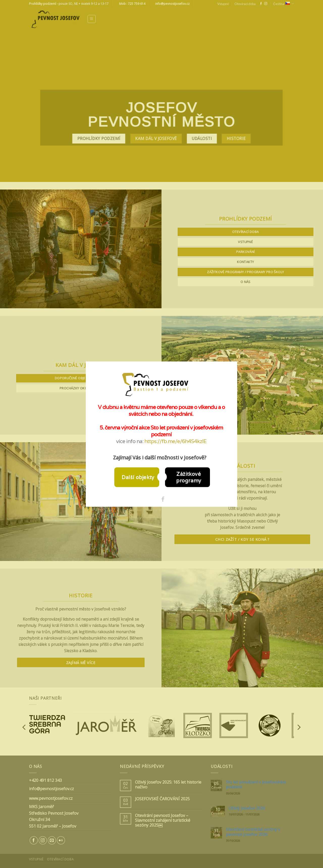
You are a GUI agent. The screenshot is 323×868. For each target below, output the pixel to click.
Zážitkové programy (189, 477)
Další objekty (138, 477)
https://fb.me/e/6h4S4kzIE (175, 441)
